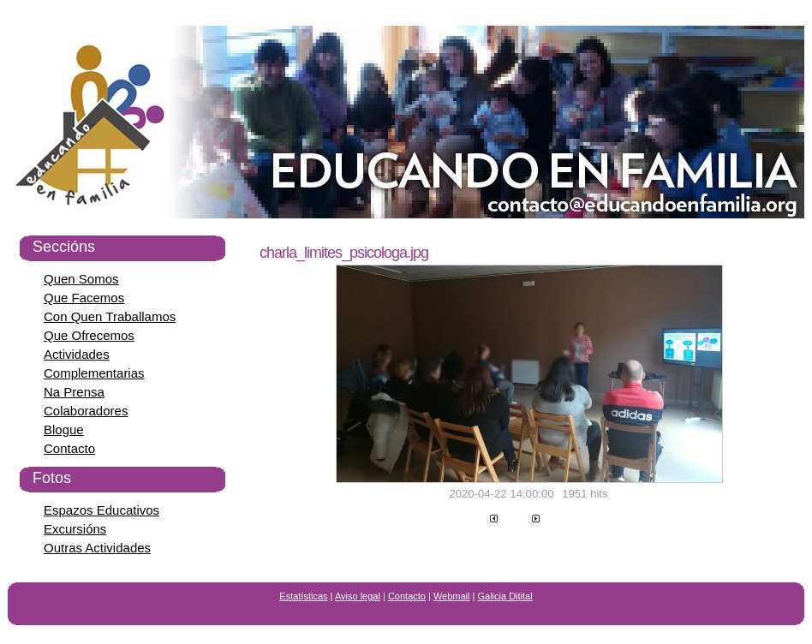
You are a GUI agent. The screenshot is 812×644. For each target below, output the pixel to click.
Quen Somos (81, 279)
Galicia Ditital (505, 596)
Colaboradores (86, 411)
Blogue (64, 429)
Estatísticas (303, 596)
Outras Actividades (97, 548)
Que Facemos (84, 298)
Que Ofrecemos (89, 335)
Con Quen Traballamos (110, 316)
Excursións (75, 529)
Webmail (452, 596)
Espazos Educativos (101, 510)
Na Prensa (74, 392)
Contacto (69, 448)
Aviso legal (358, 596)
